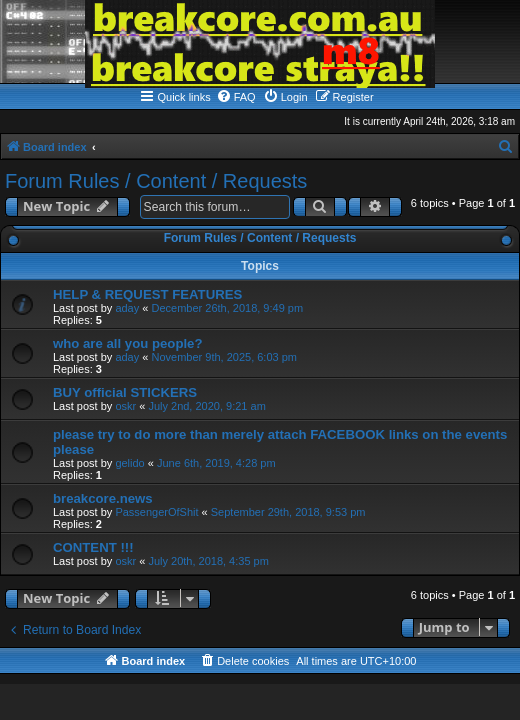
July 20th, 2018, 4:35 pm (208, 561)
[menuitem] (236, 97)
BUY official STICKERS (125, 392)
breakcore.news (103, 498)
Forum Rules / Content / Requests (156, 181)
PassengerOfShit (156, 512)
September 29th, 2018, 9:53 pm (288, 512)
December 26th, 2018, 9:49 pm (227, 308)
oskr (125, 406)
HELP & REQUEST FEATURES (147, 294)
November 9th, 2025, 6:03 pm (224, 357)
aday (127, 308)
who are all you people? (128, 343)
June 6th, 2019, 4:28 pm (216, 463)
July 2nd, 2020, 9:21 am (206, 406)
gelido (129, 463)
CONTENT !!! (93, 547)
